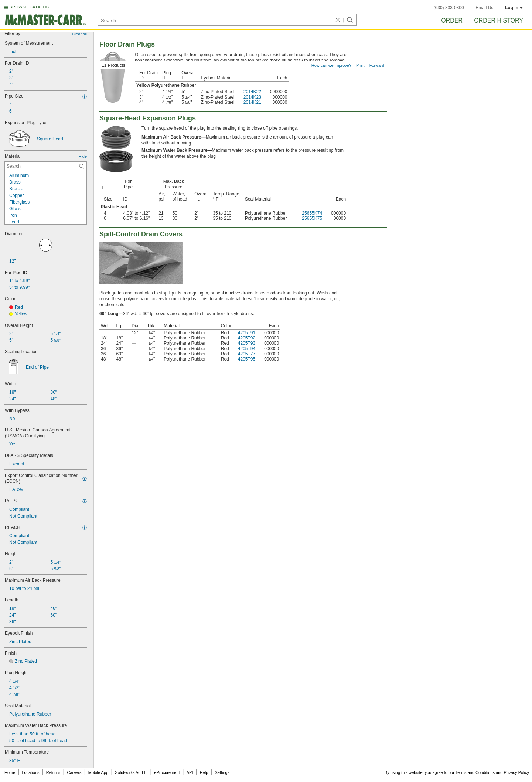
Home (10, 772)
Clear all (79, 34)
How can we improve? (331, 65)
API (190, 772)
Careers (74, 772)
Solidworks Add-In (131, 772)
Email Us (484, 8)
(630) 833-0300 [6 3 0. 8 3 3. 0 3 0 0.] (449, 8)
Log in (514, 8)
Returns (53, 772)
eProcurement (167, 772)
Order (452, 21)
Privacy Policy (516, 772)
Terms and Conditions (475, 772)
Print (360, 65)
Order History (499, 21)
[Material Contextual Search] (46, 166)
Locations (31, 772)
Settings (222, 772)
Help (204, 772)
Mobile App (98, 772)
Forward (377, 65)
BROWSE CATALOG (29, 7)
